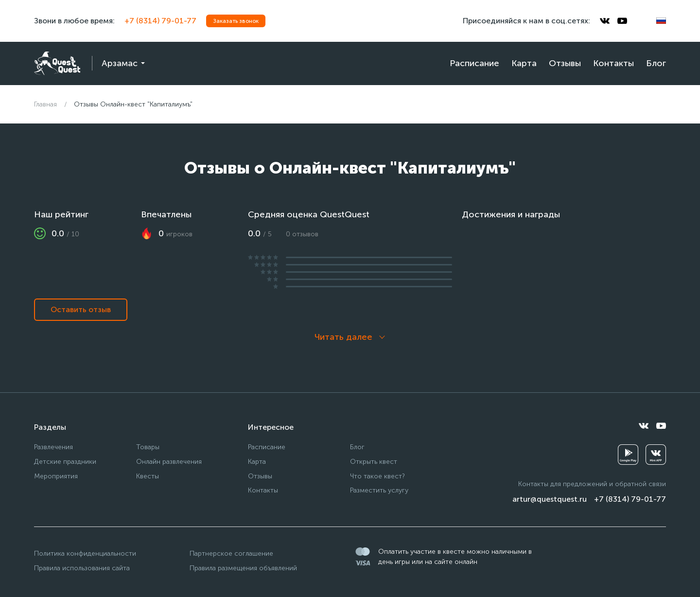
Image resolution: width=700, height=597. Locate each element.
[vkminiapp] (656, 455)
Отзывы (565, 63)
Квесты (148, 476)
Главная (45, 104)
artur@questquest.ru (550, 499)
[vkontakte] (605, 21)
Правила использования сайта (82, 568)
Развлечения (53, 447)
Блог (656, 63)
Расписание (474, 63)
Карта (524, 63)
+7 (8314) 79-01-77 (160, 21)
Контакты (613, 63)
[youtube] (622, 21)
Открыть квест (374, 462)
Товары (148, 447)
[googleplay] (628, 455)
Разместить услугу (379, 490)
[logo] (57, 63)
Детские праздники (65, 462)
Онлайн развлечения (169, 462)
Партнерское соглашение (231, 553)
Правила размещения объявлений (243, 568)
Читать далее (343, 337)
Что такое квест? (377, 476)
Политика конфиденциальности (85, 553)
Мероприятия (56, 476)
